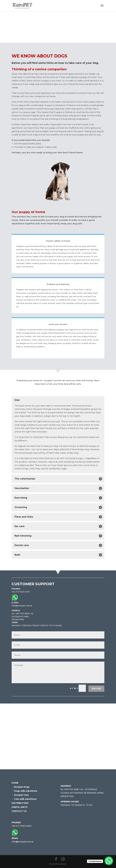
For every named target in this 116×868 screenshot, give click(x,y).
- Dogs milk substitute (24, 791)
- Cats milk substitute (24, 799)
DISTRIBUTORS (20, 803)
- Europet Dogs (21, 787)
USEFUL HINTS (20, 807)
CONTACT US (19, 811)
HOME (15, 783)
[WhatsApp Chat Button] (109, 861)
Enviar (96, 689)
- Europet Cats (20, 795)
